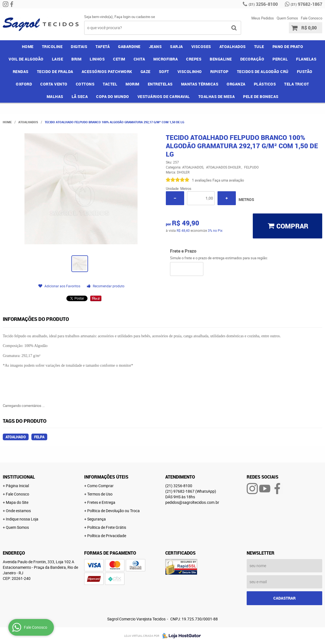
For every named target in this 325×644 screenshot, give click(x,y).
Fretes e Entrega (101, 502)
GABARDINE (129, 46)
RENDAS (21, 71)
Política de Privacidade (107, 536)
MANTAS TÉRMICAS (200, 84)
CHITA (139, 59)
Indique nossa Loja (22, 519)
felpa (39, 437)
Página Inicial (17, 486)
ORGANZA (236, 84)
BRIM (76, 59)
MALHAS (55, 96)
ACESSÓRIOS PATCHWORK (107, 71)
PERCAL (280, 59)
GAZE (146, 71)
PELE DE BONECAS (261, 96)
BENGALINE (221, 59)
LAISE (58, 59)
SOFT (164, 71)
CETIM (119, 59)
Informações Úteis (106, 477)
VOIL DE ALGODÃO (26, 59)
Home (28, 46)
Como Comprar (100, 486)
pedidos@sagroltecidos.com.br (192, 502)
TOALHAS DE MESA (217, 96)
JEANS (155, 46)
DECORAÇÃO (252, 59)
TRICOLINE (52, 46)
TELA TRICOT (297, 84)
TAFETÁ (103, 46)
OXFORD (24, 84)
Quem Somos (287, 18)
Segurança (97, 519)
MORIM (132, 84)
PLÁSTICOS (265, 84)
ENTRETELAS (160, 84)
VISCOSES (201, 46)
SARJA (177, 46)
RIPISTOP (219, 71)
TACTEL (110, 84)
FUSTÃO (305, 71)
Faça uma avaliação (228, 180)
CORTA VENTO (54, 84)
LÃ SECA (80, 96)
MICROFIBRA (166, 59)
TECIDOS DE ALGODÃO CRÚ (263, 71)
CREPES (194, 59)
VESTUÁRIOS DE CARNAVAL (164, 96)
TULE (259, 46)
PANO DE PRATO (288, 46)
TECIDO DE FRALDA (55, 71)
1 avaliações (202, 180)
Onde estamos (18, 511)
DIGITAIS (79, 46)
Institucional (19, 477)
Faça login (122, 17)
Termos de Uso (100, 494)
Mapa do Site (17, 502)
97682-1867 (306, 4)
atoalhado (16, 437)
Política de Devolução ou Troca (113, 511)
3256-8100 (263, 4)
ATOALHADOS (233, 46)
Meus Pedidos (263, 18)
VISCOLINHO (190, 71)
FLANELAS (306, 59)
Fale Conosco (312, 18)
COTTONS (85, 84)
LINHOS (97, 59)
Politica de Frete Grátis (107, 527)
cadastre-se (146, 17)
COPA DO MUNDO (113, 96)
